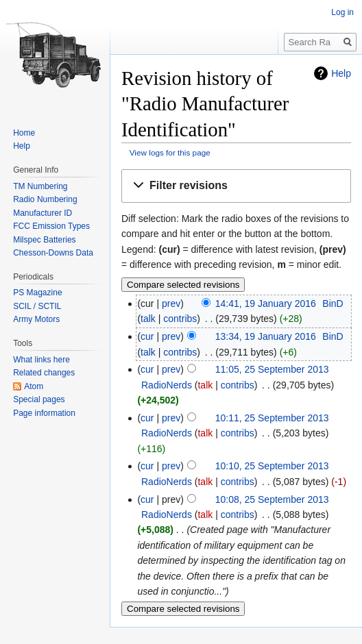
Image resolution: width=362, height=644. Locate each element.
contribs (180, 319)
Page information (44, 413)
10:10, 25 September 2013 (272, 466)
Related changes (44, 373)
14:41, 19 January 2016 (266, 304)
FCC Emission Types (51, 226)
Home (24, 133)
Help (341, 73)
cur (147, 336)
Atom (34, 386)
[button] (236, 186)
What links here (41, 360)
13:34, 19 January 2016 (266, 336)
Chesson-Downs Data (53, 253)
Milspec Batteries (44, 240)
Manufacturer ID (43, 213)
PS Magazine (37, 293)
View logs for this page (170, 152)
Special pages (39, 399)
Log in (342, 12)
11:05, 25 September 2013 (272, 369)
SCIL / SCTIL (37, 306)
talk (148, 319)
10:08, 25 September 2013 (272, 499)
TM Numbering (40, 186)
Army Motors (36, 319)
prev (171, 304)
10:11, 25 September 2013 (272, 418)
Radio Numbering (45, 199)
